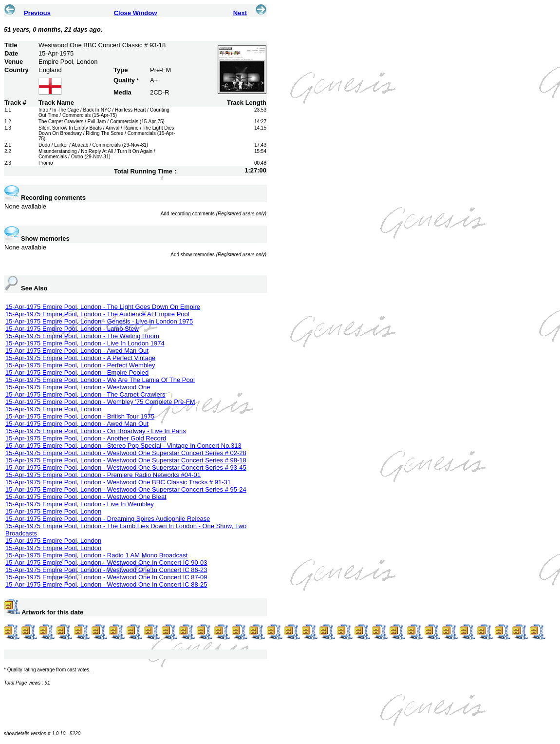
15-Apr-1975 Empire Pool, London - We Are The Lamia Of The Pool (100, 380)
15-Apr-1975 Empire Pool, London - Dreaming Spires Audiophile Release (108, 519)
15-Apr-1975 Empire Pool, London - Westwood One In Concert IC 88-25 (106, 584)
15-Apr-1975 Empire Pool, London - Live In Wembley (80, 504)
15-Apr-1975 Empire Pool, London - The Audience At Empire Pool (97, 314)
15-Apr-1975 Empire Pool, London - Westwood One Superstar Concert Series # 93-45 (126, 467)
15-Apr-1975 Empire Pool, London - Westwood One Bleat (86, 497)
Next (240, 13)
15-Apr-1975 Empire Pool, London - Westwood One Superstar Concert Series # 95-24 (126, 489)
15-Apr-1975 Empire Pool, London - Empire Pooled (77, 372)
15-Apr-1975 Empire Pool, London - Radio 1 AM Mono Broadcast (96, 555)
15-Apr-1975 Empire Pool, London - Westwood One (78, 387)
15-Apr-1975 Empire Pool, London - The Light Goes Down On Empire (103, 307)
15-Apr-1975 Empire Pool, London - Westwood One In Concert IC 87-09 (106, 577)
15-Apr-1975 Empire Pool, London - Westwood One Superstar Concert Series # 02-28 (126, 453)
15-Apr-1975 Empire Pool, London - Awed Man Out (77, 351)
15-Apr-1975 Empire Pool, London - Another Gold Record (86, 438)
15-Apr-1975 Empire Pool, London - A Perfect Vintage (80, 358)
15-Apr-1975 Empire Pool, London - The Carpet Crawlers (85, 394)
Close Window (136, 13)
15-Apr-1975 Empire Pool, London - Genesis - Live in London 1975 (99, 321)
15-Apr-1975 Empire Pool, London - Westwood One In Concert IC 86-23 (106, 570)
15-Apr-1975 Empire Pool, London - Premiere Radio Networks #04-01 (103, 475)
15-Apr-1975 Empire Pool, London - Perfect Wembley (80, 365)
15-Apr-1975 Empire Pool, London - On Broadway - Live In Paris (96, 431)
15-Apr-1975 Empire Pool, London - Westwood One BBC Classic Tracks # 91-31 (118, 482)
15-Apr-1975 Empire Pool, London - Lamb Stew (72, 329)
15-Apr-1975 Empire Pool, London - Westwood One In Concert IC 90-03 (106, 563)
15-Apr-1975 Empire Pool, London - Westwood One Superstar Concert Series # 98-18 (126, 460)
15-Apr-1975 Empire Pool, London (53, 409)
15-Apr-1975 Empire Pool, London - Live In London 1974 (85, 343)
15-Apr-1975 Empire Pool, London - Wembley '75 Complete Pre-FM (100, 402)
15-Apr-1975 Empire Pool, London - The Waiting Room (82, 336)
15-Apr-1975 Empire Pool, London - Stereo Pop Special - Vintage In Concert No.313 (123, 446)
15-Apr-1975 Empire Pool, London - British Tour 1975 (80, 416)
